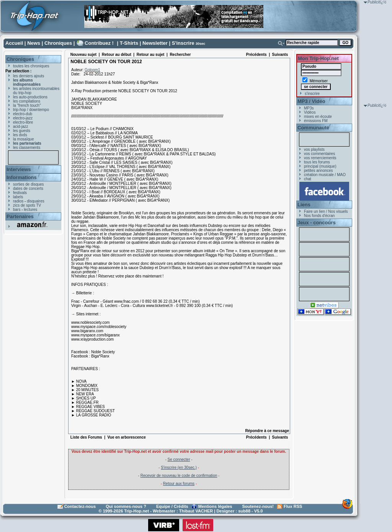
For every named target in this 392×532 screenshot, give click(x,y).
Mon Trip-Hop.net (318, 58)
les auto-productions (30, 97)
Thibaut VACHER (196, 511)
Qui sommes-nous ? (126, 506)
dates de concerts (28, 188)
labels (18, 197)
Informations (22, 177)
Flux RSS (293, 506)
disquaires (36, 201)
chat (308, 179)
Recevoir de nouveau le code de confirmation (179, 476)
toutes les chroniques (31, 66)
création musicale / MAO (325, 175)
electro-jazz (23, 118)
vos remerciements (320, 158)
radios (18, 201)
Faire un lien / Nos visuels (326, 211)
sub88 (244, 511)
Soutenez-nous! (258, 506)
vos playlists (314, 149)
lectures (30, 210)
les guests (22, 131)
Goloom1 (92, 70)
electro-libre (23, 122)
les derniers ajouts (29, 76)
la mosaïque (23, 139)
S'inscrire (183, 43)
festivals (20, 193)
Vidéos (310, 112)
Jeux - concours (317, 223)
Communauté (313, 128)
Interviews (19, 169)
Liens (304, 205)
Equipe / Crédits (172, 506)
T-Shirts (129, 43)
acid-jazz (20, 126)
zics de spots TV (27, 205)
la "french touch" (27, 105)
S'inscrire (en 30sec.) (179, 468)
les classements (27, 148)
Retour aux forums (179, 484)
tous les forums (317, 162)
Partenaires (20, 216)
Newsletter (155, 43)
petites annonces (318, 171)
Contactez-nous (80, 506)
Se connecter (179, 459)
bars (17, 210)
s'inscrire (312, 94)
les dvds (20, 135)
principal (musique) (320, 166)
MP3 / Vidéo (311, 101)
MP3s (309, 108)
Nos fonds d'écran (319, 216)
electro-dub (23, 114)
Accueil (14, 43)
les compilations (27, 101)
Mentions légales (215, 506)
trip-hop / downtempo (31, 110)
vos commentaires (319, 154)
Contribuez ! (99, 43)
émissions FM (316, 121)
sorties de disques (29, 184)
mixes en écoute (318, 117)
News (34, 43)
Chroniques (58, 43)
